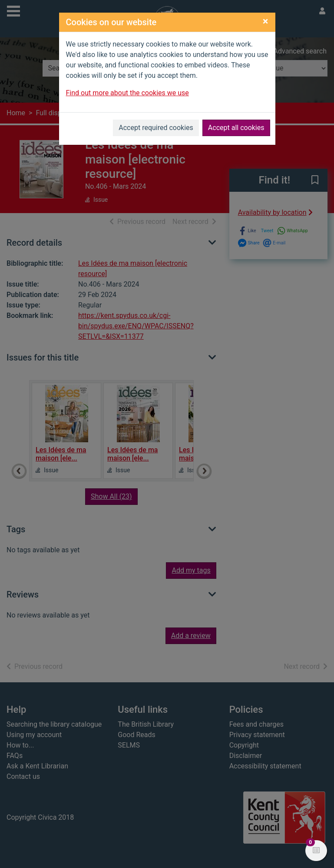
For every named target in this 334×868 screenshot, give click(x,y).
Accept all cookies (236, 128)
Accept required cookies (156, 128)
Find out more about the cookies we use (127, 93)
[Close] (266, 21)
